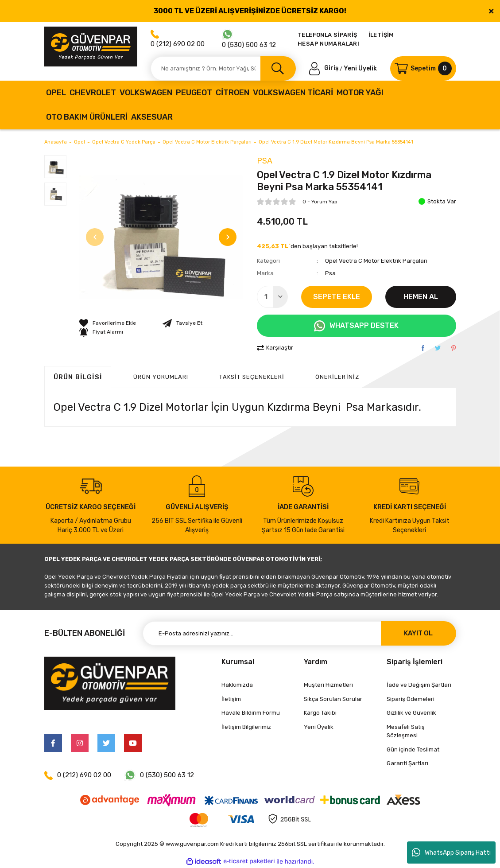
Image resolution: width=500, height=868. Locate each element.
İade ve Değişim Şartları (419, 685)
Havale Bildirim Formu (251, 713)
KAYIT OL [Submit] (418, 633)
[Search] (223, 68)
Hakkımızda (237, 685)
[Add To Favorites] (108, 323)
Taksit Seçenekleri (252, 377)
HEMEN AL (421, 297)
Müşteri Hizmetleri (328, 685)
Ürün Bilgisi (78, 377)
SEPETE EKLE (337, 297)
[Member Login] (325, 68)
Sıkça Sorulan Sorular (333, 699)
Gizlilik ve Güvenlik (411, 713)
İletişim (231, 699)
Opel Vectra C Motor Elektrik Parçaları (376, 261)
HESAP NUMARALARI (328, 44)
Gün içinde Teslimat (413, 749)
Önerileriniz (337, 377)
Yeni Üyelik (360, 68)
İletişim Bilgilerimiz (246, 727)
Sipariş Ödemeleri (411, 699)
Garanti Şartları (407, 763)
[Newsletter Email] (299, 633)
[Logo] (91, 47)
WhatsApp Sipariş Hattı (451, 852)
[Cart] (423, 68)
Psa (265, 161)
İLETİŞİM (381, 35)
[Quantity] (272, 297)
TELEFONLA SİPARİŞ (328, 35)
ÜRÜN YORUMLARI (161, 377)
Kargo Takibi (320, 713)
